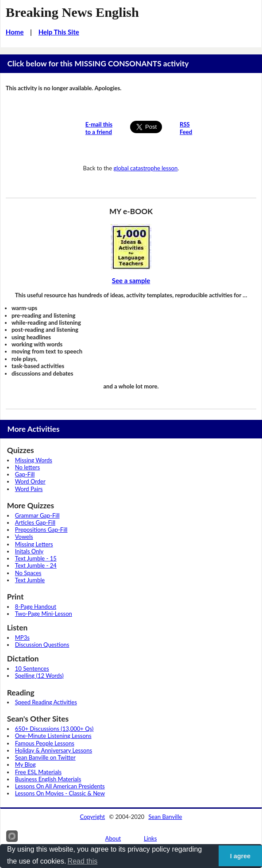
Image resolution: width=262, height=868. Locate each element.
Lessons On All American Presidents (60, 786)
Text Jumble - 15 (36, 558)
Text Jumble (30, 580)
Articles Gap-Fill (35, 522)
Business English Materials (48, 779)
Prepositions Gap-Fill (41, 530)
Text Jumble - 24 (36, 565)
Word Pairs (29, 489)
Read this (83, 861)
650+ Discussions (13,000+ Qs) (54, 729)
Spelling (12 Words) (39, 676)
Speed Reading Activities (46, 702)
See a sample (131, 280)
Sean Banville (165, 817)
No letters (27, 467)
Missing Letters (34, 544)
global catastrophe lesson (145, 168)
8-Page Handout (36, 607)
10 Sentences (32, 668)
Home (15, 32)
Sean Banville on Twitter (45, 757)
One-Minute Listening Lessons (53, 736)
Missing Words (34, 460)
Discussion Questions (42, 645)
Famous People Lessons (45, 743)
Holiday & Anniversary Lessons (54, 750)
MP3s (22, 638)
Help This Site (59, 32)
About (113, 838)
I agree (240, 856)
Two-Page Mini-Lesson (44, 614)
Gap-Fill (25, 474)
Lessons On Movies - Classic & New (60, 793)
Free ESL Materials (38, 772)
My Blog (25, 764)
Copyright (93, 817)
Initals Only (29, 551)
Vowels (24, 537)
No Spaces (28, 573)
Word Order (30, 481)
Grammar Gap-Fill (37, 515)
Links (150, 838)
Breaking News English (72, 12)
